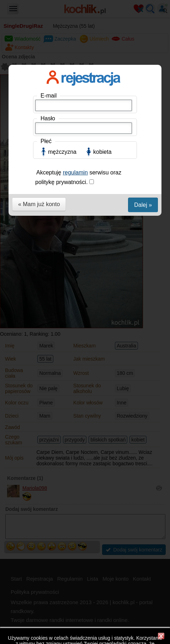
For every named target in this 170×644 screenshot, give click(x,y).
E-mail (49, 96)
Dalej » (143, 205)
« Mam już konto (39, 204)
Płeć (46, 141)
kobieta (102, 152)
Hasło (48, 118)
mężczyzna (62, 152)
